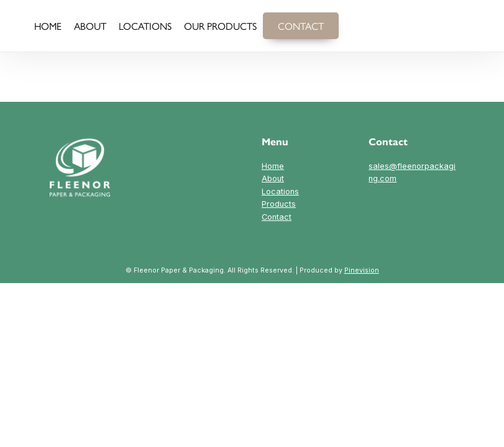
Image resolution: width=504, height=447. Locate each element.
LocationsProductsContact (280, 203)
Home (273, 166)
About (273, 178)
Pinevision (362, 270)
